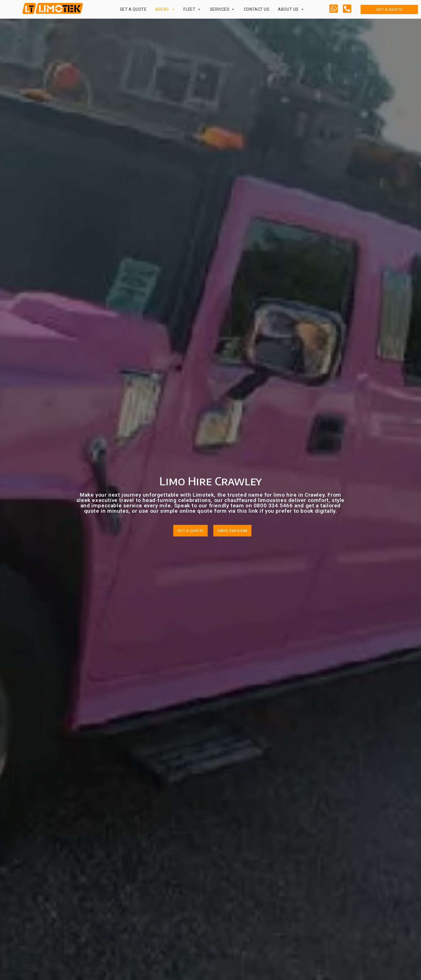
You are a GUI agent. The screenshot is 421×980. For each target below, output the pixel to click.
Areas (165, 9)
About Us (291, 9)
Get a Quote (133, 9)
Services (222, 9)
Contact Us (257, 9)
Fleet (192, 9)
